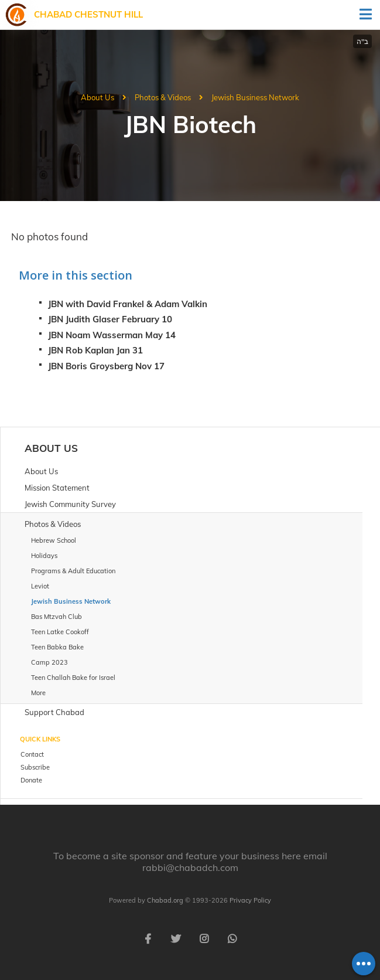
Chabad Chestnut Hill (88, 14)
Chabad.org (165, 900)
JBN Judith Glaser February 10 (110, 319)
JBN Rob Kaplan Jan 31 (95, 350)
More (38, 693)
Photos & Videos (163, 97)
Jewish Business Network (255, 97)
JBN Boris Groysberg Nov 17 (106, 366)
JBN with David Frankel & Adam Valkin (128, 304)
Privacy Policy (250, 900)
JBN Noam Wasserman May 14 (112, 335)
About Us (97, 97)
